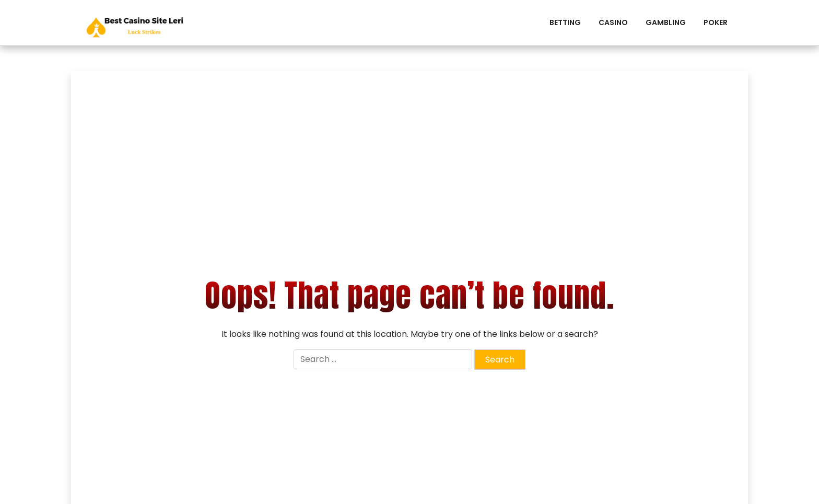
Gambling (666, 22)
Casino (613, 22)
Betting (565, 22)
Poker (716, 22)
